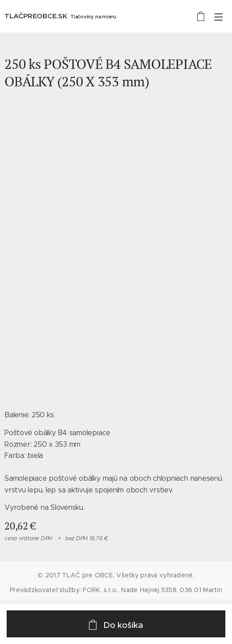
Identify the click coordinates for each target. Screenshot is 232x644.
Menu (219, 17)
